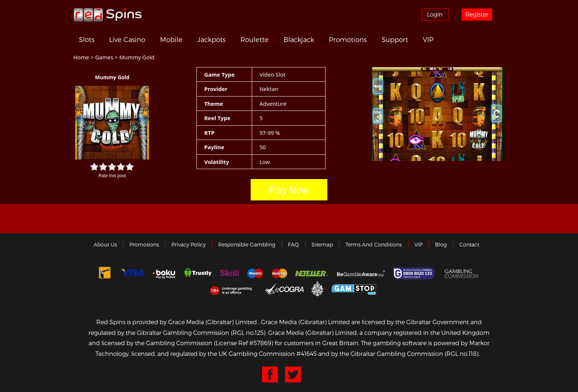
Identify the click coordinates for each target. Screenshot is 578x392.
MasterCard (279, 273)
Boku (164, 273)
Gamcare (415, 273)
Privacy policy (189, 244)
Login (435, 14)
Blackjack (299, 39)
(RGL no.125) (248, 332)
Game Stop (354, 288)
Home (81, 57)
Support (395, 39)
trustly (198, 273)
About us (105, 244)
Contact (469, 244)
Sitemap (322, 244)
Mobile (171, 39)
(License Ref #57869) (243, 343)
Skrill (229, 273)
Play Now (289, 190)
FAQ (293, 244)
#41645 (307, 353)
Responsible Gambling (247, 244)
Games (104, 57)
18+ (233, 288)
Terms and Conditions (374, 244)
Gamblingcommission (462, 273)
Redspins (108, 14)
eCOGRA (284, 288)
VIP (428, 39)
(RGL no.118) (462, 353)
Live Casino (127, 39)
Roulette (255, 39)
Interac (105, 273)
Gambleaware (361, 273)
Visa (132, 273)
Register (477, 14)
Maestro (255, 273)
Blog (441, 244)
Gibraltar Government (318, 288)
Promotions (348, 39)
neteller (312, 273)
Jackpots (211, 39)
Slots (87, 39)
